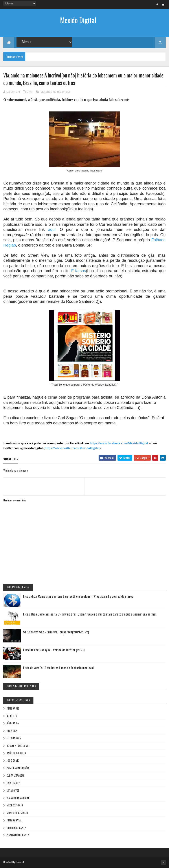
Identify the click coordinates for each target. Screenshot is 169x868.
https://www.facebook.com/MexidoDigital (119, 443)
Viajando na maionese (56, 92)
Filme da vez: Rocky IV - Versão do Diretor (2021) (54, 650)
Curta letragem (15, 776)
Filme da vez (13, 708)
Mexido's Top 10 (15, 805)
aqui (52, 230)
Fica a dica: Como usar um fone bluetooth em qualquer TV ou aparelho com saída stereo (78, 596)
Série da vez (13, 723)
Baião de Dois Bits (16, 753)
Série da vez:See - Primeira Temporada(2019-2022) (56, 632)
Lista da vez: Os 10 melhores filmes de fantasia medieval (58, 668)
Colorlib (20, 862)
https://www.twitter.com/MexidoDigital (72, 448)
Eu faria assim (14, 738)
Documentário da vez (18, 746)
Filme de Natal (14, 820)
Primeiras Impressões (18, 768)
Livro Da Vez (13, 783)
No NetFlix (12, 716)
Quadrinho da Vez (16, 828)
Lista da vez (13, 791)
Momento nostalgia (17, 813)
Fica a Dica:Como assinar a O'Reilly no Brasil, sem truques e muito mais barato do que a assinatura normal (90, 614)
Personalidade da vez (18, 835)
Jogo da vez (13, 761)
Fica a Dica (12, 731)
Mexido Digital (78, 20)
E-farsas (78, 271)
